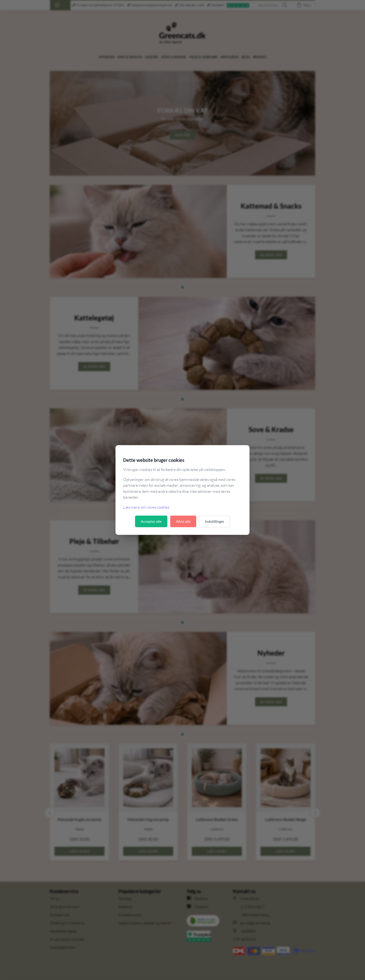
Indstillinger (215, 521)
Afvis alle (183, 521)
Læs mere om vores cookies (146, 507)
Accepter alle (151, 521)
